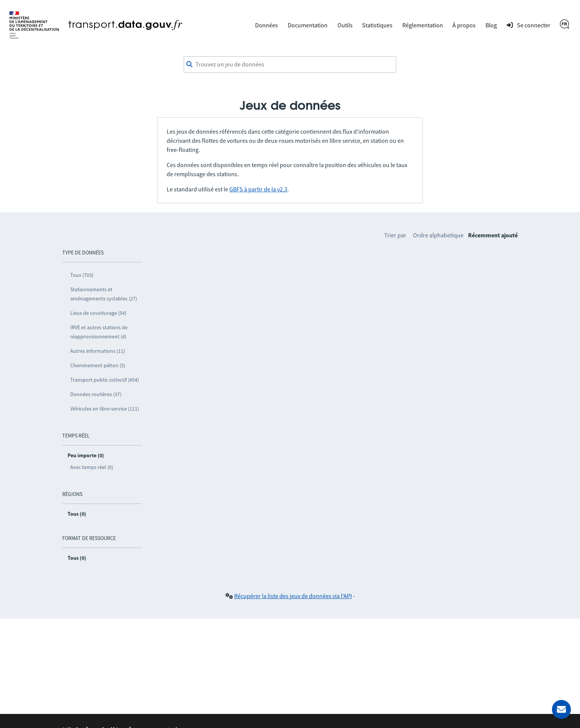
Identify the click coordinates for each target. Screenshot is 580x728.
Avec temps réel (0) (92, 467)
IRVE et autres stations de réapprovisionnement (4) (99, 332)
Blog (491, 25)
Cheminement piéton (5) (98, 365)
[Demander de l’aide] (561, 709)
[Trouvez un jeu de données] (290, 65)
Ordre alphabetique (438, 235)
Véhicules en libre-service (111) (105, 409)
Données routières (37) (96, 394)
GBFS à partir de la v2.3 (258, 189)
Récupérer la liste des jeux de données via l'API (293, 596)
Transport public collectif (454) (105, 380)
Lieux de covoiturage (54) (98, 313)
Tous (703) (82, 275)
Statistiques (377, 25)
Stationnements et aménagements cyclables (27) (104, 294)
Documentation (308, 25)
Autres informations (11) (98, 351)
